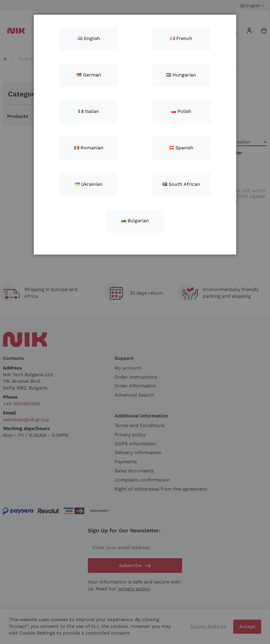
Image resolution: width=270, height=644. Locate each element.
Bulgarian (135, 221)
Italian (89, 111)
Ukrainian (89, 184)
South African (181, 184)
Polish (181, 111)
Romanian (89, 148)
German (89, 75)
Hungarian (181, 75)
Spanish (181, 148)
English (89, 38)
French (181, 38)
